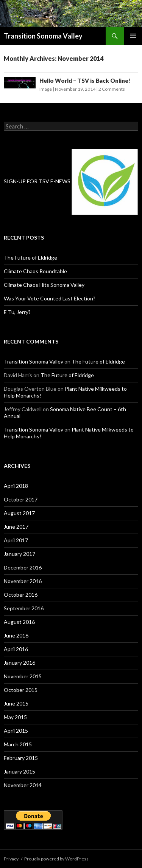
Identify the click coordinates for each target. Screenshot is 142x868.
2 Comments (112, 89)
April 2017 (16, 540)
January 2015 (20, 771)
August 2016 (19, 622)
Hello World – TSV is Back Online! (85, 80)
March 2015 (18, 744)
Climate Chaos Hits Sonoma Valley (44, 285)
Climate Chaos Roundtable (35, 271)
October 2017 (21, 499)
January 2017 (20, 554)
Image (46, 89)
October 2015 (21, 690)
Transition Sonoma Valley (43, 36)
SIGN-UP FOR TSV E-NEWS (37, 181)
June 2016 (16, 635)
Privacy (11, 859)
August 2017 (19, 513)
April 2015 (16, 731)
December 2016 (23, 567)
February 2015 (21, 758)
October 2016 (21, 595)
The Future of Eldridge (30, 258)
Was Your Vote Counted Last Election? (50, 298)
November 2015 (23, 676)
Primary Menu (133, 36)
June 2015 (16, 703)
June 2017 (16, 527)
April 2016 (16, 649)
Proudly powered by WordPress (56, 859)
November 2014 (23, 785)
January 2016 (20, 663)
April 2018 (16, 486)
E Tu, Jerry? (17, 312)
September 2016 (24, 608)
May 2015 (15, 717)
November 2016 (23, 581)
